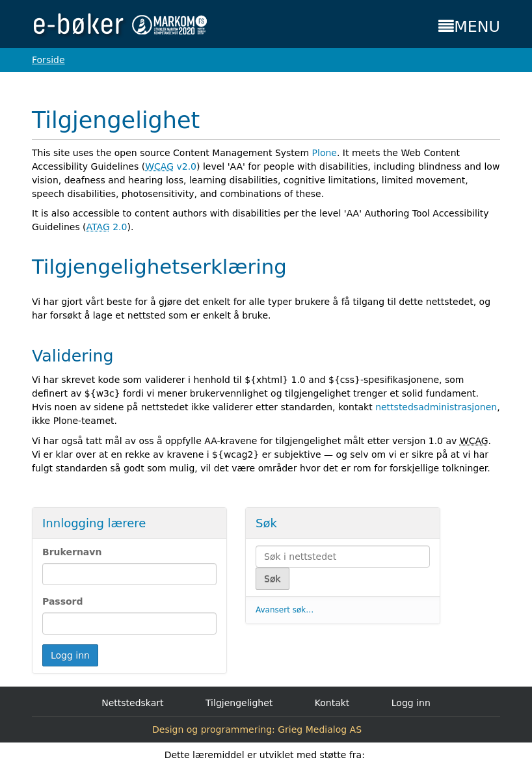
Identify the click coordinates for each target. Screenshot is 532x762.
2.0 (107, 227)
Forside (48, 60)
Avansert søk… (285, 610)
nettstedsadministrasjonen (436, 407)
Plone (325, 153)
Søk (266, 523)
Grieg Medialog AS (320, 729)
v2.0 (171, 166)
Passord (63, 601)
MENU (469, 27)
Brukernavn (72, 552)
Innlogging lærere (94, 523)
